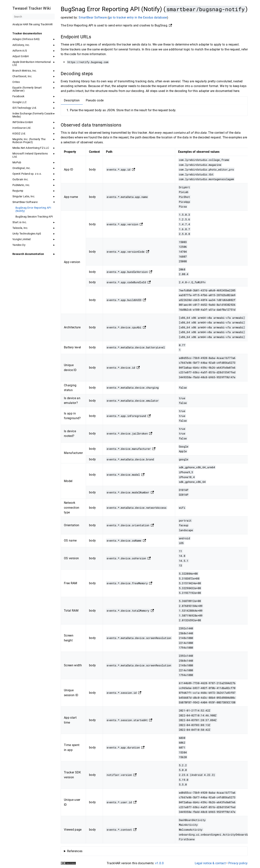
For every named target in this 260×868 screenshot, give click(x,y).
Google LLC (20, 102)
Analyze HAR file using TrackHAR (33, 24)
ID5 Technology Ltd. (25, 108)
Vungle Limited (22, 239)
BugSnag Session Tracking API (34, 217)
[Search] (34, 17)
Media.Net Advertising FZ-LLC (31, 148)
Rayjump (18, 191)
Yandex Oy (19, 245)
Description (72, 100)
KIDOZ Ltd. (19, 133)
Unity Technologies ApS (27, 234)
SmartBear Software (25, 202)
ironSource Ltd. (22, 128)
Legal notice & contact (210, 863)
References (75, 851)
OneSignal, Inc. (22, 168)
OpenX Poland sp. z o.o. (27, 174)
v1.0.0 (159, 863)
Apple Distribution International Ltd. (32, 63)
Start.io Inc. (20, 222)
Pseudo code (95, 100)
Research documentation (28, 254)
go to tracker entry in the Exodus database (138, 17)
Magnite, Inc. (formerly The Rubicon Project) (29, 141)
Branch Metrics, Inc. (25, 71)
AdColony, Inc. (21, 45)
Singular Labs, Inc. (24, 196)
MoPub (17, 162)
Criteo (16, 82)
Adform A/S (20, 51)
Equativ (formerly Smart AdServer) (27, 89)
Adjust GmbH (21, 56)
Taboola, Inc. (20, 228)
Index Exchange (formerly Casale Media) (33, 115)
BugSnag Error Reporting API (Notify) (33, 209)
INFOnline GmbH (23, 122)
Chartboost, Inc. (22, 76)
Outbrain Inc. (20, 179)
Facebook (18, 96)
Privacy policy (238, 863)
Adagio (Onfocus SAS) (26, 39)
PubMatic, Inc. (21, 185)
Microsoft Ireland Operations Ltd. (30, 155)
